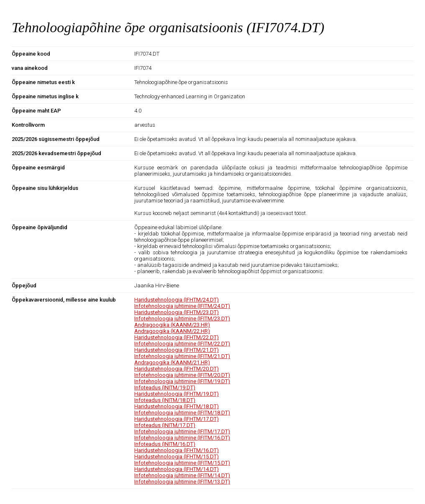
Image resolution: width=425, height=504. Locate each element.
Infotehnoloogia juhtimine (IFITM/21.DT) (182, 356)
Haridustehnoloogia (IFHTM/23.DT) (177, 312)
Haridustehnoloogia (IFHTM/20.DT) (177, 369)
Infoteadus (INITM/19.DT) (165, 388)
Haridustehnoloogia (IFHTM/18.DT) (177, 406)
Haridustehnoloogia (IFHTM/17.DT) (177, 419)
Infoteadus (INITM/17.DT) (165, 425)
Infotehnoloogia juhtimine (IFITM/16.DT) (182, 438)
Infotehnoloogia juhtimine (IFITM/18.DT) (182, 413)
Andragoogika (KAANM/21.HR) (172, 362)
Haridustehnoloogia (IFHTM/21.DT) (177, 350)
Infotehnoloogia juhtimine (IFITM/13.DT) (182, 482)
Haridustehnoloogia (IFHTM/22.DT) (177, 337)
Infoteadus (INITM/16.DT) (165, 444)
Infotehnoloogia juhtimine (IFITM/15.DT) (182, 463)
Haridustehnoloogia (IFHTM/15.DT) (177, 457)
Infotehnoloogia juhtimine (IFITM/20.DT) (182, 375)
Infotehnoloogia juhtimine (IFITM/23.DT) (182, 319)
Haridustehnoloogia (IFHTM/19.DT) (177, 394)
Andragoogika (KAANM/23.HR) (172, 325)
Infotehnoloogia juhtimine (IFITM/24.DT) (182, 306)
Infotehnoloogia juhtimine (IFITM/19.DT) (182, 381)
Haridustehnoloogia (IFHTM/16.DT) (177, 450)
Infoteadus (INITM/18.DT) (165, 400)
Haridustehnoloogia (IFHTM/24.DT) (177, 300)
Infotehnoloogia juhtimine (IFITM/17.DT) (182, 431)
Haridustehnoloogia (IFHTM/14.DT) (177, 469)
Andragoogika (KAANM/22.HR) (172, 331)
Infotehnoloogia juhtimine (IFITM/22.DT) (182, 344)
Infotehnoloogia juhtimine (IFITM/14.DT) (182, 475)
